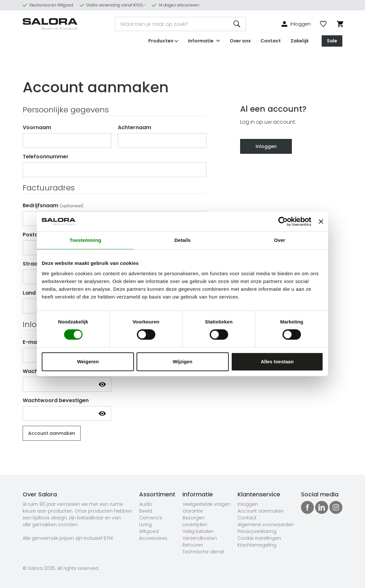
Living (145, 525)
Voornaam (37, 127)
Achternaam (134, 127)
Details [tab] (182, 240)
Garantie (193, 511)
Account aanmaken (261, 511)
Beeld (146, 511)
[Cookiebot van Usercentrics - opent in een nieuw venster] (283, 221)
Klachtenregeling (257, 545)
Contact (271, 40)
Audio (146, 504)
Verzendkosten (200, 538)
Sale (332, 40)
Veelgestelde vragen (206, 504)
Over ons (240, 40)
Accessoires (153, 538)
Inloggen (266, 146)
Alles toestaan (277, 362)
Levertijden (195, 525)
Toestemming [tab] (85, 240)
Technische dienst (203, 552)
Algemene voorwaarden (266, 525)
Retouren (193, 545)
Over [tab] (280, 240)
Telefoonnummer (46, 157)
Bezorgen (194, 518)
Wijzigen (183, 362)
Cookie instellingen (259, 538)
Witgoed (149, 531)
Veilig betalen (198, 531)
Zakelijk (300, 40)
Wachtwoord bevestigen (56, 400)
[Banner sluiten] (321, 221)
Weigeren (88, 362)
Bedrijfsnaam (53, 205)
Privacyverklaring (257, 531)
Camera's (151, 518)
